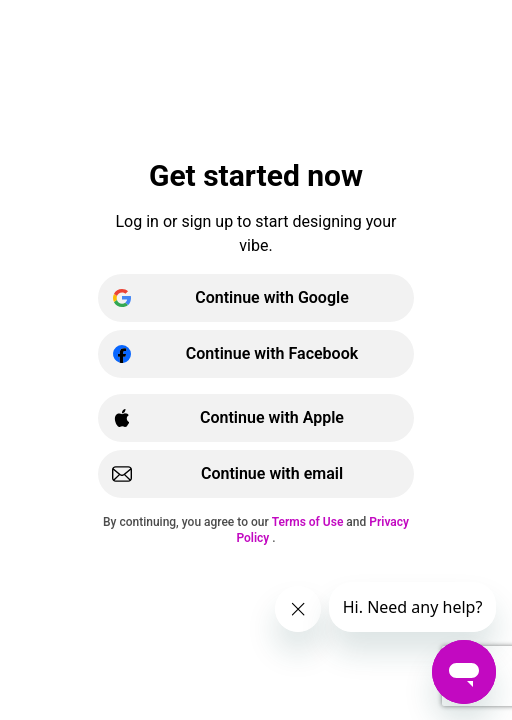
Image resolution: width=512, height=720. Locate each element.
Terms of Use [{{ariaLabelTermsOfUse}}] (309, 522)
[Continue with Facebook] (256, 354)
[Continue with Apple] (256, 418)
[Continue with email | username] (256, 474)
